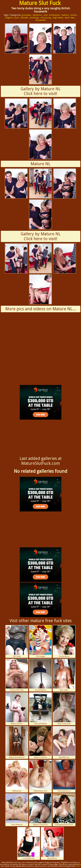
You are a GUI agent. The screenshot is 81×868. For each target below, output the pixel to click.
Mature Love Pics (40, 742)
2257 (78, 866)
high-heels (58, 18)
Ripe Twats (64, 675)
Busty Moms (52, 843)
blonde (24, 18)
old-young (46, 18)
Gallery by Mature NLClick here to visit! (41, 91)
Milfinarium (17, 776)
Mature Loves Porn (40, 810)
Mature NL (40, 164)
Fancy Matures (17, 810)
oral (46, 15)
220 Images (40, 641)
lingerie (9, 18)
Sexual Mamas (40, 675)
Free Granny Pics (64, 776)
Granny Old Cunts (17, 675)
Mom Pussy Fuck (64, 709)
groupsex (26, 15)
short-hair (70, 18)
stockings (34, 18)
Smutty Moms (64, 641)
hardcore (37, 15)
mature (65, 15)
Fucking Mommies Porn (64, 810)
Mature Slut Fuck (40, 3)
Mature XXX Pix (17, 709)
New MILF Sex (64, 742)
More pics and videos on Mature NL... (40, 309)
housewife (41, 20)
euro (17, 18)
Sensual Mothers (40, 709)
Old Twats (17, 641)
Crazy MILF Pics (29, 843)
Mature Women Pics (17, 742)
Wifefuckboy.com (40, 776)
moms (73, 15)
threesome (54, 15)
